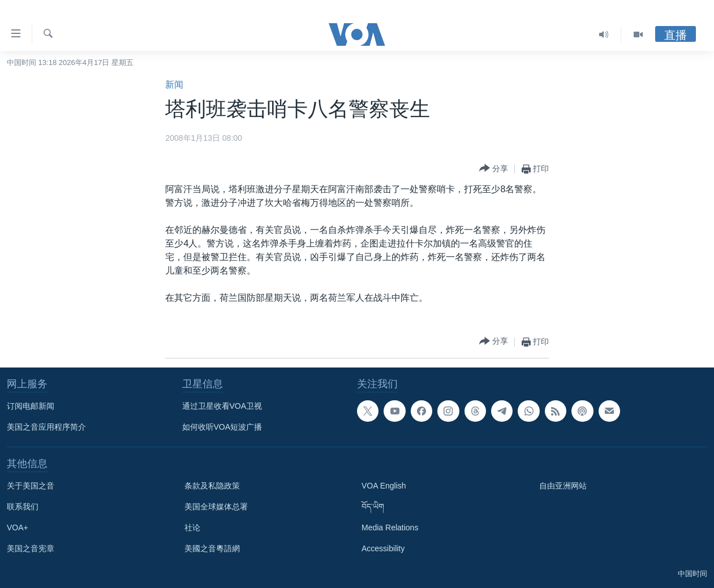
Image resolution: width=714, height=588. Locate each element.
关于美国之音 (31, 486)
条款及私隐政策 (212, 486)
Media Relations (390, 528)
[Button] (494, 169)
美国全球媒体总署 (216, 507)
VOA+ (18, 528)
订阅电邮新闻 (31, 406)
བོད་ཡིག (373, 507)
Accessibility (383, 548)
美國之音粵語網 (212, 548)
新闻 (174, 85)
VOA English (384, 486)
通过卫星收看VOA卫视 (222, 406)
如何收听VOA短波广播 (222, 427)
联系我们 (23, 507)
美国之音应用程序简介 (46, 427)
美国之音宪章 (31, 548)
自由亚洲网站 (563, 486)
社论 (192, 528)
